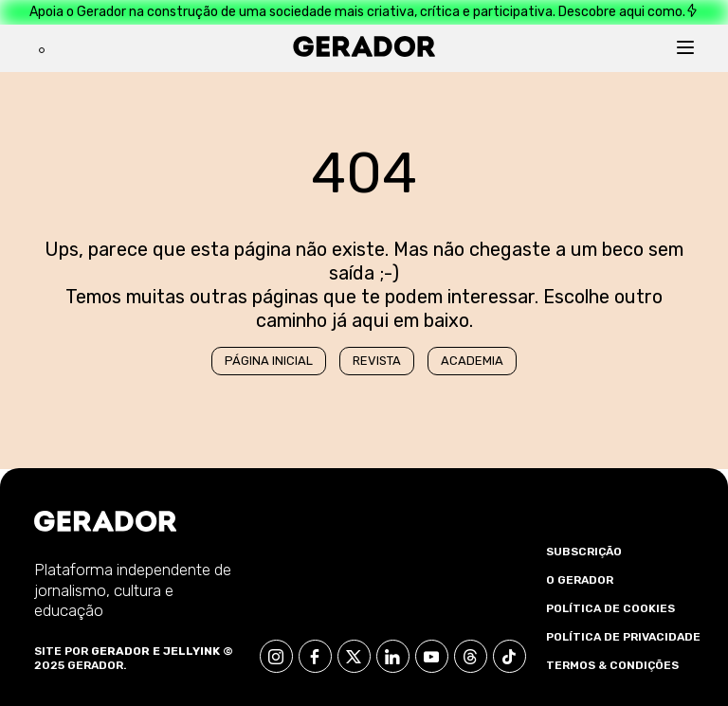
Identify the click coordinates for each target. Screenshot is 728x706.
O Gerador (580, 580)
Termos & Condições (612, 665)
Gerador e (126, 651)
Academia (472, 361)
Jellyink (191, 651)
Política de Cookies (610, 608)
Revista (377, 361)
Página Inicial (269, 361)
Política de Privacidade (623, 637)
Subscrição (584, 552)
